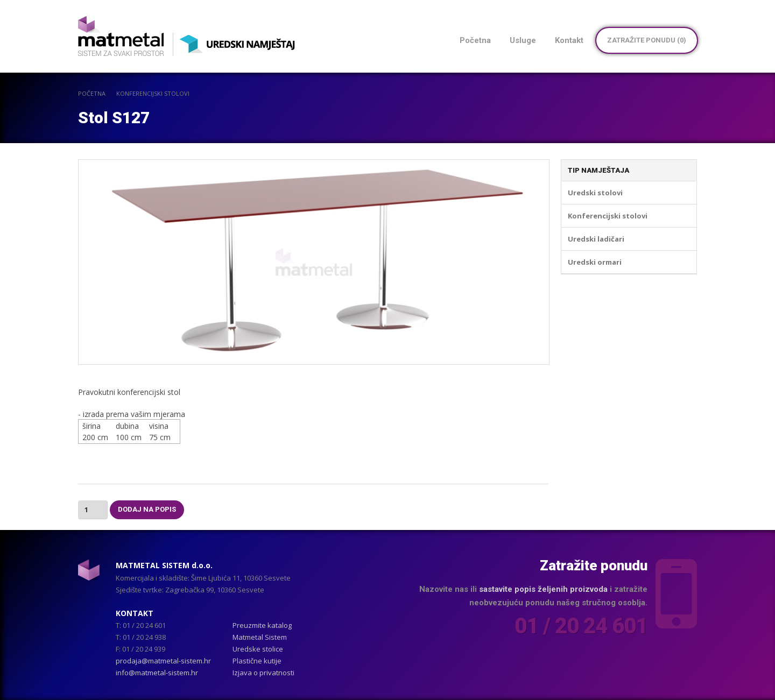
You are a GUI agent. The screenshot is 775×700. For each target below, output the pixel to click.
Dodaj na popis (147, 509)
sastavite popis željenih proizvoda (543, 589)
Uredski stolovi (595, 193)
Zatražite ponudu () (647, 40)
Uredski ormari (595, 262)
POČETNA (92, 93)
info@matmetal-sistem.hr (157, 673)
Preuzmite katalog (262, 625)
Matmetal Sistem (260, 637)
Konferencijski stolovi (153, 93)
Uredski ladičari (596, 239)
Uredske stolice (258, 649)
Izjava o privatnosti (263, 673)
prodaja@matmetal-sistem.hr (163, 661)
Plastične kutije (257, 661)
